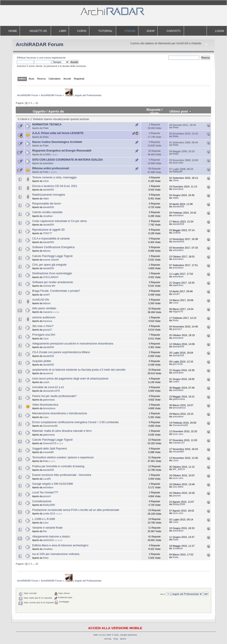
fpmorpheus (49, 408)
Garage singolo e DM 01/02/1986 (53, 484)
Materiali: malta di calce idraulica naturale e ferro (62, 431)
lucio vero (178, 163)
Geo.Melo (178, 487)
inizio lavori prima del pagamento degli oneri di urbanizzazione (70, 379)
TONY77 (48, 233)
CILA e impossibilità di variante (51, 239)
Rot (45, 531)
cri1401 (47, 154)
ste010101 (48, 540)
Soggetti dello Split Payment (49, 449)
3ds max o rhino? (43, 326)
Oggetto (39, 111)
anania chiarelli (51, 260)
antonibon (48, 163)
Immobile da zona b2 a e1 (48, 387)
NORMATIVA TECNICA (47, 125)
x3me (46, 181)
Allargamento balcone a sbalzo (51, 537)
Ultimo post (180, 111)
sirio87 (46, 295)
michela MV (49, 286)
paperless (178, 285)
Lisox (176, 303)
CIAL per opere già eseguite (49, 265)
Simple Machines (129, 635)
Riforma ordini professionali (51, 168)
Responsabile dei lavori (46, 204)
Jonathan (48, 216)
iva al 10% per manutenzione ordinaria (56, 554)
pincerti (47, 496)
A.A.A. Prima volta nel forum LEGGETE (58, 133)
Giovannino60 (50, 426)
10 (37, 103)
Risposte (154, 110)
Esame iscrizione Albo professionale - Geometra (62, 475)
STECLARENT (51, 277)
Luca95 (47, 479)
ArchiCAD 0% (41, 300)
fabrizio (47, 251)
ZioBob (177, 233)
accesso (32, 58)
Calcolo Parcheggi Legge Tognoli (52, 256)
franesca (48, 321)
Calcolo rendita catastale (47, 212)
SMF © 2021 (113, 635)
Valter (46, 198)
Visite (155, 113)
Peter (46, 128)
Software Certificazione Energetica (53, 247)
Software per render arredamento (53, 282)
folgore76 (178, 311)
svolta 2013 (49, 514)
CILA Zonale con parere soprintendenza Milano (61, 352)
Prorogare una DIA (44, 335)
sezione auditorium (44, 317)
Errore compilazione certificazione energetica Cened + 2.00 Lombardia (75, 422)
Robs (46, 137)
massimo (48, 312)
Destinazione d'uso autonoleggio (52, 273)
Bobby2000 (49, 505)
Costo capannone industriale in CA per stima (59, 221)
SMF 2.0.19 (99, 635)
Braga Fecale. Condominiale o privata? (56, 291)
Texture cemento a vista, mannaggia (54, 177)
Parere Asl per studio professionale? (54, 396)
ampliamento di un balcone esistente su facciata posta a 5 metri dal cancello (79, 370)
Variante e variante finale (47, 528)
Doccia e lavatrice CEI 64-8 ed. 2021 (55, 186)
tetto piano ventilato (44, 308)
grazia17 (48, 330)
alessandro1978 (51, 391)
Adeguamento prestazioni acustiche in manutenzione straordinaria (73, 344)
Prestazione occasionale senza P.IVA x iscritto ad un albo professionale (76, 510)
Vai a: (163, 594)
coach (46, 382)
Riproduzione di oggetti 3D (48, 230)
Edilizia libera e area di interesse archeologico (60, 545)
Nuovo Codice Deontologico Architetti (57, 142)
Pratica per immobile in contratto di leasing (58, 466)
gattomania (49, 400)
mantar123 (179, 443)
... (34, 103)
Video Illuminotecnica (45, 405)
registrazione (59, 58)
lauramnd (48, 373)
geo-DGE (178, 364)
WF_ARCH (179, 469)
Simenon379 (50, 443)
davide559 (48, 190)
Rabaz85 (178, 171)
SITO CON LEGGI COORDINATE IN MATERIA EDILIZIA (68, 160)
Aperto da (56, 111)
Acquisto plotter (42, 361)
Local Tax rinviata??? (45, 492)
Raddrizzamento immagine (49, 195)
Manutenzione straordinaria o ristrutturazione (60, 413)
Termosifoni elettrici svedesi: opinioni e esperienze (63, 457)
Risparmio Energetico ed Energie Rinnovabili (62, 151)
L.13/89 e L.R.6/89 (44, 519)
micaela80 (48, 452)
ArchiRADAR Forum (40, 44)
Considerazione (42, 501)
